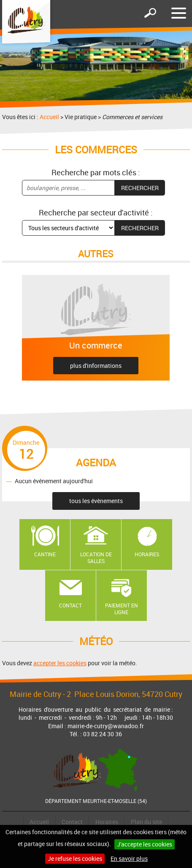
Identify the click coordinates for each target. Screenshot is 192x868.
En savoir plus (129, 858)
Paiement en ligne (122, 609)
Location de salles (96, 558)
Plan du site (146, 822)
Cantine (45, 554)
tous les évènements (96, 501)
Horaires (147, 554)
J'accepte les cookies (145, 844)
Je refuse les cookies (75, 858)
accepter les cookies (60, 663)
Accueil (49, 117)
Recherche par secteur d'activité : (96, 212)
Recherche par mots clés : (96, 172)
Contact (70, 605)
